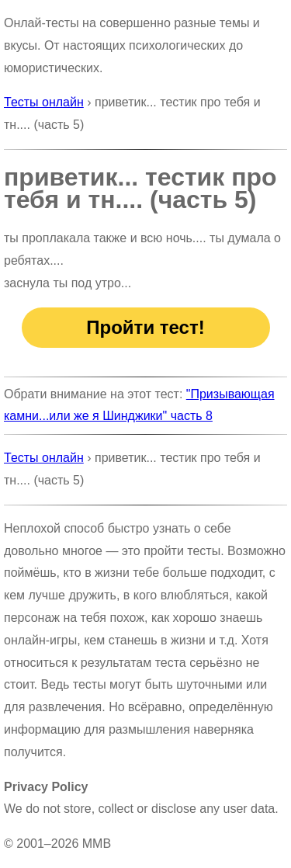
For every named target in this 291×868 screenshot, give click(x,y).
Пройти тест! (145, 327)
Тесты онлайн (44, 102)
